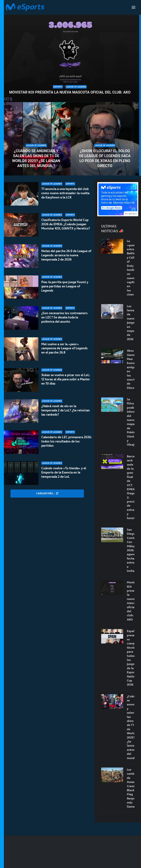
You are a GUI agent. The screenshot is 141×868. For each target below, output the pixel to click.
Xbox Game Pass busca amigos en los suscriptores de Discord (131, 369)
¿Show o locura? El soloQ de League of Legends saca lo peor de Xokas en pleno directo (105, 158)
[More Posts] (47, 494)
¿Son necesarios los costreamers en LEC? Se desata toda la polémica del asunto (64, 317)
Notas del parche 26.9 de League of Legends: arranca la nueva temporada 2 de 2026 (66, 255)
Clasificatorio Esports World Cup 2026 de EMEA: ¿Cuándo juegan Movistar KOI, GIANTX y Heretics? (66, 224)
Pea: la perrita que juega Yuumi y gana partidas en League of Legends (65, 286)
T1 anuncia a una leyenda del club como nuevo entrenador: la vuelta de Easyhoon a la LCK (65, 193)
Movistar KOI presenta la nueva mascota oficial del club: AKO (70, 92)
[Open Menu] (133, 7)
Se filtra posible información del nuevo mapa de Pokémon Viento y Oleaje (131, 422)
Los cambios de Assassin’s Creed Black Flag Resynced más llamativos (131, 788)
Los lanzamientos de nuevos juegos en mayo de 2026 (131, 323)
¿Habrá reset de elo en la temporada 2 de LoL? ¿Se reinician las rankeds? (66, 410)
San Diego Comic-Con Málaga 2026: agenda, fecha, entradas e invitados (131, 550)
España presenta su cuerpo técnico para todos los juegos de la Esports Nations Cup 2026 (131, 658)
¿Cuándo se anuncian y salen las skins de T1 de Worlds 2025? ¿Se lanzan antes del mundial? (36, 158)
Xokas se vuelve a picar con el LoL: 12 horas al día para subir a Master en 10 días (66, 379)
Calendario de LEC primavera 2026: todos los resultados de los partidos (66, 441)
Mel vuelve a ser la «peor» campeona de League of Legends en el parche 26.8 (64, 348)
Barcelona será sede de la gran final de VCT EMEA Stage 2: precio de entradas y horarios (131, 487)
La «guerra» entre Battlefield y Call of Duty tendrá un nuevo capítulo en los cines (131, 268)
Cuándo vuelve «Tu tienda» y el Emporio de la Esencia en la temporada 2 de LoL (64, 472)
